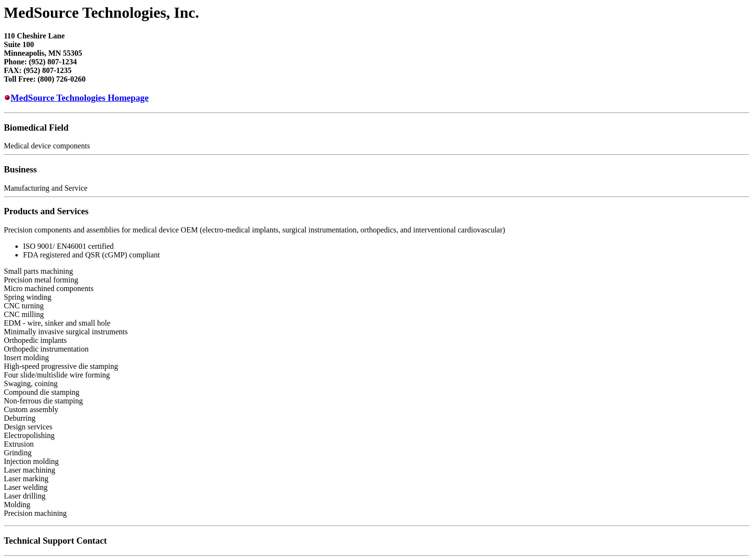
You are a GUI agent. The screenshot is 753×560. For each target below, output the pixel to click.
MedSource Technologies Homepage (79, 98)
